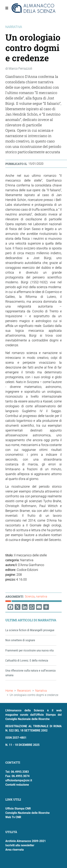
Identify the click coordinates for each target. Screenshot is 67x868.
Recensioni (24, 691)
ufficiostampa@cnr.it (19, 780)
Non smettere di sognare (20, 640)
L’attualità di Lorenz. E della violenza (27, 660)
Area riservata (15, 850)
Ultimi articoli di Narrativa (31, 620)
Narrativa (41, 691)
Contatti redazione (17, 785)
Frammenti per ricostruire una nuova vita (29, 650)
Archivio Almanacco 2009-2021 (26, 841)
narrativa (42, 596)
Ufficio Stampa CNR (18, 809)
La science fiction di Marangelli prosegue (30, 630)
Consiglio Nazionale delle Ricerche (28, 813)
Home (9, 691)
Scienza (30, 596)
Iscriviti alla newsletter (20, 845)
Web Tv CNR (13, 817)
